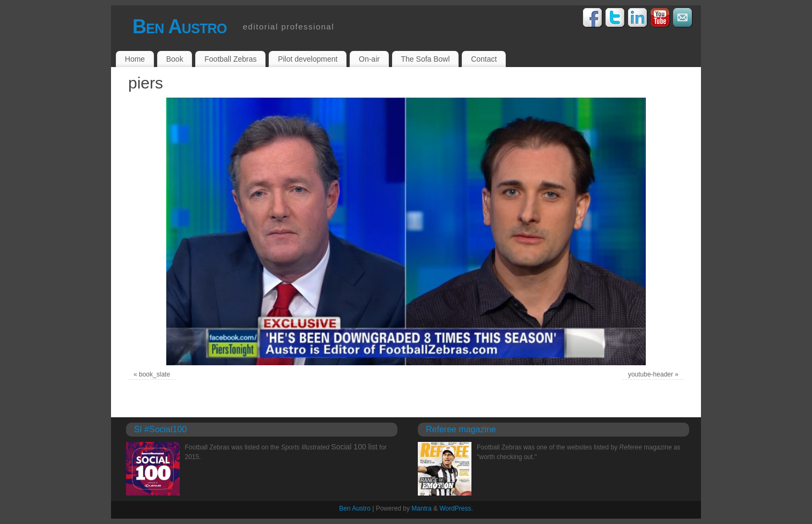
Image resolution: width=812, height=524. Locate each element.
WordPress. (456, 508)
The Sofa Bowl (426, 59)
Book (175, 59)
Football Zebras (230, 59)
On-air (369, 59)
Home (135, 59)
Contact (484, 59)
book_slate (154, 374)
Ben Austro (180, 27)
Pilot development (308, 59)
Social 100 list (354, 447)
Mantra (421, 508)
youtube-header (651, 374)
